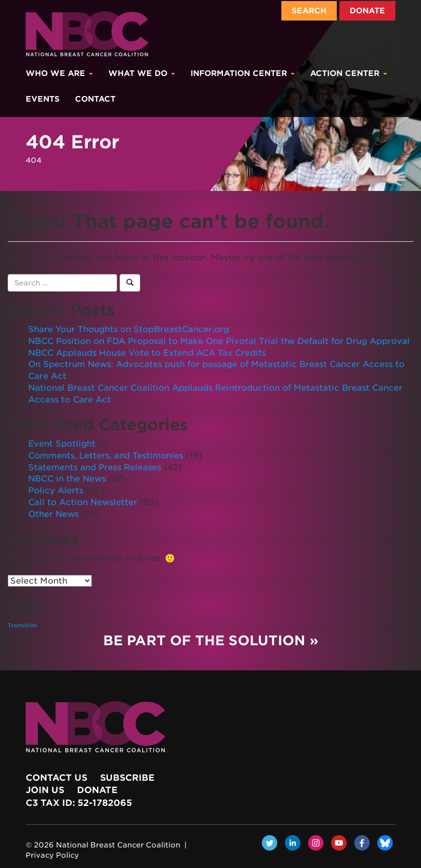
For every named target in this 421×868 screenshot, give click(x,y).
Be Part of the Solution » (211, 640)
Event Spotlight (62, 444)
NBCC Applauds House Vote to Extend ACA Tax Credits (147, 353)
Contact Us (56, 778)
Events (43, 99)
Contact (95, 99)
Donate (367, 11)
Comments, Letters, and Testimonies (106, 456)
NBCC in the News (67, 479)
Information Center (243, 73)
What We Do (142, 73)
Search (309, 11)
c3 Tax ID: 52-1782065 (79, 803)
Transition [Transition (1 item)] (22, 625)
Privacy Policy (52, 855)
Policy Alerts (56, 490)
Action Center (349, 73)
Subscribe (127, 778)
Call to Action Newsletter (83, 502)
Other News (53, 514)
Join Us (45, 790)
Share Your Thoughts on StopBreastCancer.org (129, 329)
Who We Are (59, 73)
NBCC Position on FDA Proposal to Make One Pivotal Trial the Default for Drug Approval (219, 341)
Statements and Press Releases (95, 467)
